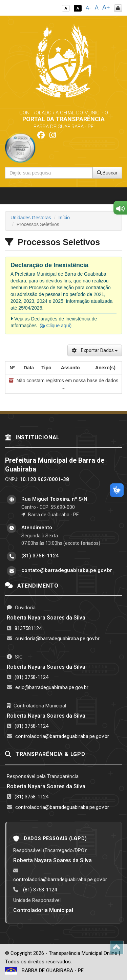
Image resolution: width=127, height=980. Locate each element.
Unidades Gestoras (31, 218)
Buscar (107, 173)
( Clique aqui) (56, 326)
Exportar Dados (95, 350)
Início (64, 218)
